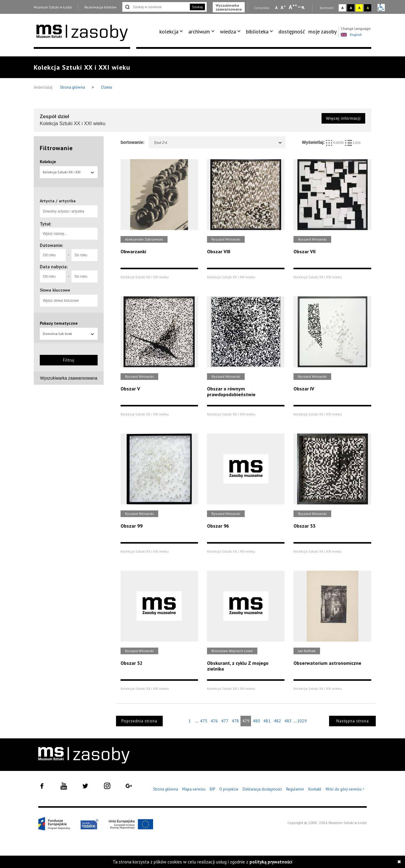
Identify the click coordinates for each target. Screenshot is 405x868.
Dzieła (107, 87)
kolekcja (169, 32)
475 (204, 721)
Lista (353, 143)
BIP (212, 789)
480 (256, 721)
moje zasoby (322, 32)
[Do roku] (84, 255)
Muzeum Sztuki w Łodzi (53, 7)
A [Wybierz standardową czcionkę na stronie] (283, 7)
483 (288, 721)
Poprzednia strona (139, 721)
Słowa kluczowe (55, 290)
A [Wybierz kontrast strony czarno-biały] (351, 8)
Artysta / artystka (58, 201)
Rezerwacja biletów (100, 7)
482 (278, 721)
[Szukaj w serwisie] (155, 7)
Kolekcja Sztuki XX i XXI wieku (69, 174)
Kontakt (315, 789)
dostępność (292, 32)
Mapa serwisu (194, 789)
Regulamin (295, 789)
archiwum (199, 32)
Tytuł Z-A (218, 142)
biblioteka (257, 32)
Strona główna (73, 87)
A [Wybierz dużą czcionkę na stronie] (293, 7)
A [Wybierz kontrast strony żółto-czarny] (359, 8)
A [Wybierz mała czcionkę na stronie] (276, 8)
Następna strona (353, 721)
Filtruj (69, 360)
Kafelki (336, 143)
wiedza (228, 32)
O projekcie (229, 789)
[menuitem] (172, 32)
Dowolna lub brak (69, 334)
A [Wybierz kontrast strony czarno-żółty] (368, 8)
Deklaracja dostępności (262, 789)
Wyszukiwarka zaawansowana (229, 7)
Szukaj (197, 7)
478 (235, 721)
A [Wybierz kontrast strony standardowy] (342, 8)
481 (267, 721)
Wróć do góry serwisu (345, 789)
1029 (302, 721)
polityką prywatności (271, 862)
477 (225, 721)
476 (214, 721)
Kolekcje (48, 162)
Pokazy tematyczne (59, 323)
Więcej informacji (343, 118)
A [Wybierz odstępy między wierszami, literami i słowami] (304, 8)
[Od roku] (53, 255)
